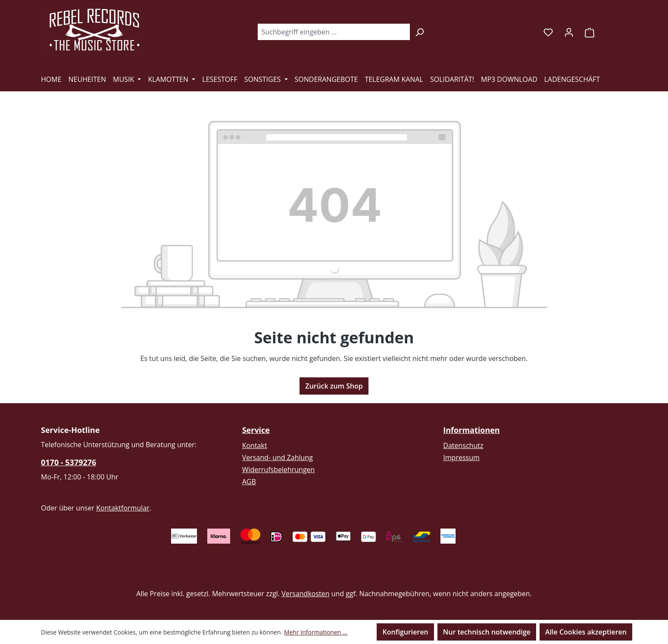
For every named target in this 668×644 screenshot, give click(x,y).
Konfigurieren (405, 632)
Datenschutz (463, 445)
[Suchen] (420, 32)
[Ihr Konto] (569, 32)
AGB (249, 482)
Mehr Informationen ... (316, 632)
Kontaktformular (123, 508)
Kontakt (255, 445)
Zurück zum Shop (334, 386)
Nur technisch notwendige (487, 632)
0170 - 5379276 (69, 462)
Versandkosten (305, 594)
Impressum (461, 457)
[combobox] (334, 32)
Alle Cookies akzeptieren (586, 632)
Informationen (471, 430)
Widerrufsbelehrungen (279, 470)
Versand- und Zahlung (278, 457)
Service (256, 430)
